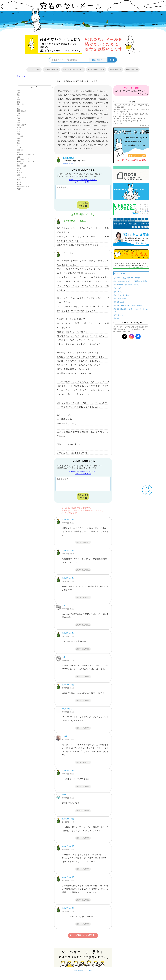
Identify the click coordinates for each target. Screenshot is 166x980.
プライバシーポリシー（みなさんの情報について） (131, 306)
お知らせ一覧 (145, 125)
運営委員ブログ (119, 302)
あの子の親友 (69, 221)
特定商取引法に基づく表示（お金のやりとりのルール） (131, 310)
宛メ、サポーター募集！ (122, 295)
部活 (18, 106)
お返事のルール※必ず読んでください (83, 180)
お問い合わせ (118, 315)
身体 (18, 143)
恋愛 (18, 90)
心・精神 (20, 136)
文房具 (19, 189)
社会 (18, 120)
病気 (18, 141)
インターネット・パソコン (26, 155)
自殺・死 (20, 150)
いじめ (19, 148)
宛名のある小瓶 (132, 69)
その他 (19, 168)
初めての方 (117, 288)
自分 (18, 129)
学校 (18, 102)
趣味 (18, 152)
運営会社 (117, 318)
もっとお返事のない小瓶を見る (83, 935)
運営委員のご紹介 (120, 299)
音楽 (18, 157)
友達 (18, 100)
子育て (19, 184)
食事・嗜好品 (21, 111)
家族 (18, 95)
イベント (20, 127)
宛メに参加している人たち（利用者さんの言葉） (131, 281)
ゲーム (19, 182)
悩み (18, 132)
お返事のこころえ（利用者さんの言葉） (127, 278)
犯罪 (18, 175)
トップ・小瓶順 (34, 69)
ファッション (21, 177)
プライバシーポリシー (83, 182)
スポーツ (20, 173)
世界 (18, 123)
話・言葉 (20, 164)
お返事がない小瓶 (51, 69)
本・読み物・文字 (23, 159)
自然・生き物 (21, 125)
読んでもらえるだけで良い (73, 69)
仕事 (18, 116)
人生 (18, 113)
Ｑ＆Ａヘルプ (118, 292)
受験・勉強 (21, 104)
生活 (18, 109)
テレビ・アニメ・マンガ (25, 161)
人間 (18, 97)
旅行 (18, 180)
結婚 (18, 93)
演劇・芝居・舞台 (23, 187)
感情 (18, 134)
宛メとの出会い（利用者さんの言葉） (127, 285)
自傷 (18, 139)
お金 (18, 118)
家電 (18, 171)
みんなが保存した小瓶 (96, 69)
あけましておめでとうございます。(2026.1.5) (129, 119)
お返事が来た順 (115, 69)
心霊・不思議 (21, 166)
